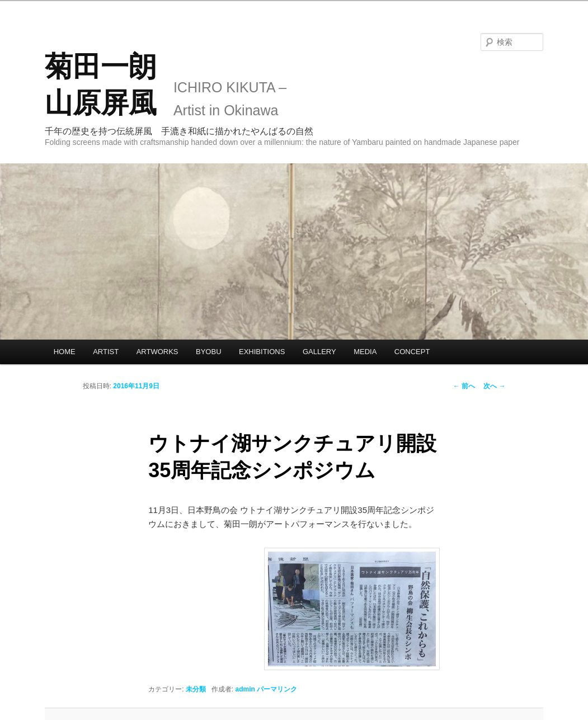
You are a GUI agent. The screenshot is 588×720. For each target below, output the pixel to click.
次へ (494, 386)
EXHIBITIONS (262, 352)
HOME (65, 352)
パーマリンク (277, 689)
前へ (464, 386)
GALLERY (319, 352)
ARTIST (106, 352)
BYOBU (209, 352)
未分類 (196, 689)
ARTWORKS (157, 352)
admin (245, 689)
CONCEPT (412, 352)
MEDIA (365, 352)
